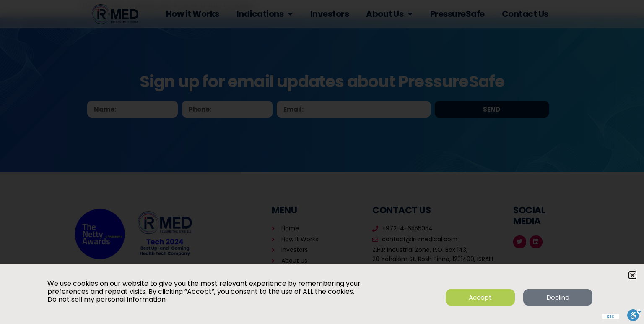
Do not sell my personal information (106, 299)
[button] (632, 275)
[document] (322, 162)
